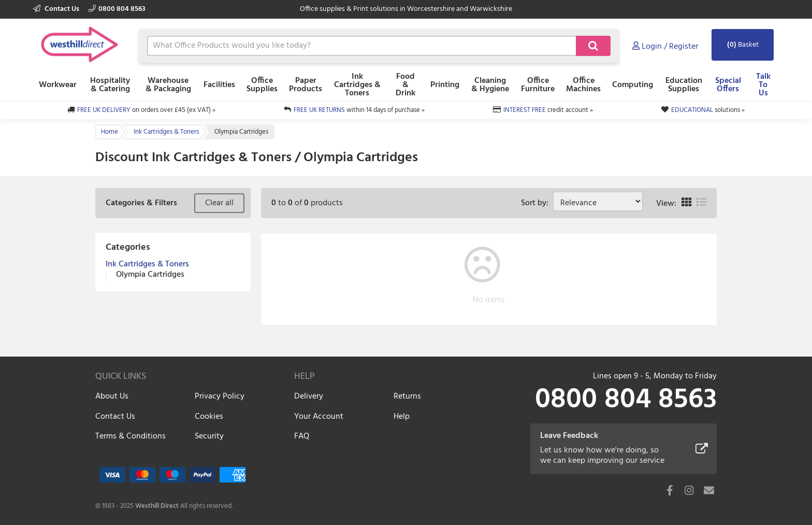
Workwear (58, 85)
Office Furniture (538, 85)
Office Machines (583, 85)
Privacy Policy (220, 396)
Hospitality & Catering (110, 85)
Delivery (309, 396)
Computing (633, 85)
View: (666, 204)
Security (209, 436)
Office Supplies (262, 85)
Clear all (219, 203)
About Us (112, 396)
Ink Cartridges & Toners (357, 85)
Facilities (219, 85)
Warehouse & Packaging (168, 85)
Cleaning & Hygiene (490, 85)
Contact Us (57, 9)
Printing (445, 85)
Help (402, 417)
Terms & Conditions (130, 436)
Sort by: (537, 203)
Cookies (209, 417)
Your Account (319, 417)
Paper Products (306, 85)
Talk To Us (763, 85)
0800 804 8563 (117, 9)
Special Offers (728, 85)
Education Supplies (684, 85)
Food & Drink (405, 85)
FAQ (302, 436)
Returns (407, 396)
